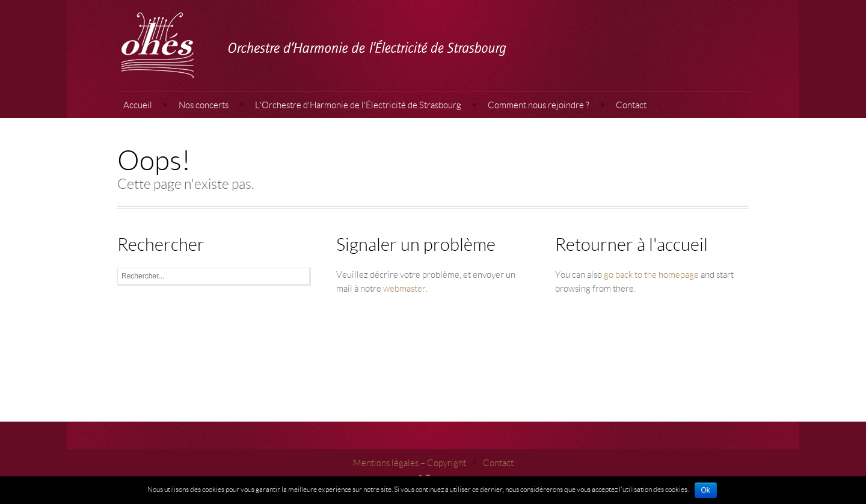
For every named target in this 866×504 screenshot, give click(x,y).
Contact (631, 105)
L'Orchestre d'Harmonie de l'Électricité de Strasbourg (358, 105)
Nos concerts (204, 105)
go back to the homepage (651, 274)
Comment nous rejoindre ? (539, 105)
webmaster (404, 288)
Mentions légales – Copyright (410, 463)
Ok (706, 490)
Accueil (138, 105)
